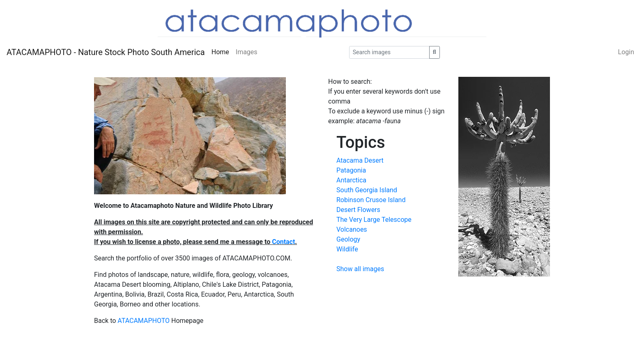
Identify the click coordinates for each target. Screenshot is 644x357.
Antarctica (351, 180)
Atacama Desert (360, 160)
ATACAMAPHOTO (144, 321)
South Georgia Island (367, 190)
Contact (283, 242)
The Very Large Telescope (374, 220)
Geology (348, 239)
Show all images (360, 269)
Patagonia (351, 170)
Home (220, 52)
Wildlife (347, 249)
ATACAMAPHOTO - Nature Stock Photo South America (106, 52)
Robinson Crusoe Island (371, 200)
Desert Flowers (358, 210)
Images (247, 52)
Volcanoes (352, 229)
